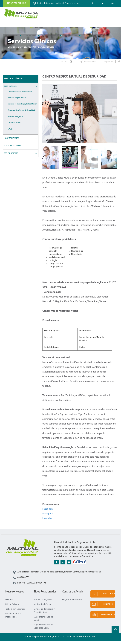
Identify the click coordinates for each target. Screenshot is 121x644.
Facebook (48, 512)
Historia (9, 603)
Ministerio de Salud (43, 608)
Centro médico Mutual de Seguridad (21, 114)
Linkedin (47, 522)
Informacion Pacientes (12, 36)
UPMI (10, 133)
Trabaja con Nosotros (15, 612)
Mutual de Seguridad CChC (21, 14)
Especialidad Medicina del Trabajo (20, 95)
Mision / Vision (12, 608)
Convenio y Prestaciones (52, 36)
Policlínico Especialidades (17, 101)
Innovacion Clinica (72, 36)
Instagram (48, 517)
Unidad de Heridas (14, 126)
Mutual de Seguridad (43, 603)
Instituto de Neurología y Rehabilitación (22, 107)
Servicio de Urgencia (15, 120)
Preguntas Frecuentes (72, 603)
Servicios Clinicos (31, 36)
